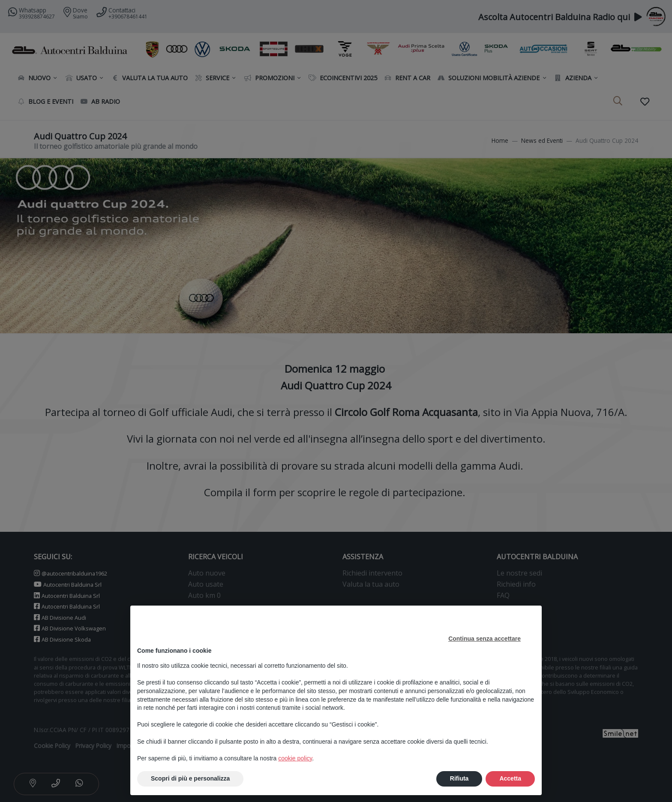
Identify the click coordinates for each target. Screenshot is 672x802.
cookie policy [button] (295, 758)
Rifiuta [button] (459, 778)
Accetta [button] (510, 778)
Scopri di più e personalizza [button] (190, 778)
